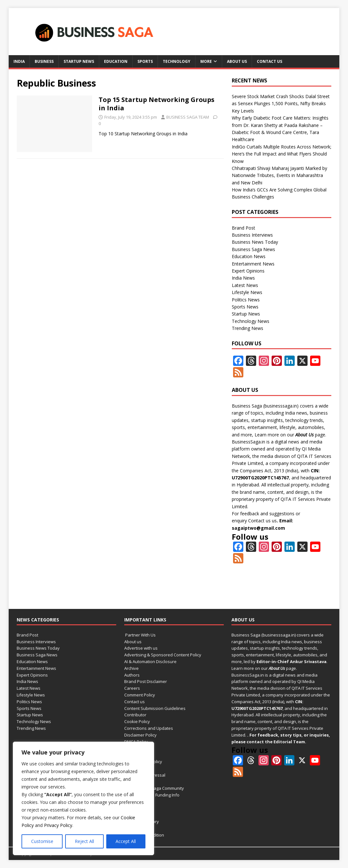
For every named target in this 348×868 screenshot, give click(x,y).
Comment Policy (140, 695)
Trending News (248, 328)
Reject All (84, 841)
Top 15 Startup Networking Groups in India (157, 104)
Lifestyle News (247, 292)
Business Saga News (253, 249)
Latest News (245, 285)
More (206, 61)
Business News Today (255, 242)
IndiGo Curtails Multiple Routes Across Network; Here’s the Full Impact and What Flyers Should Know (282, 154)
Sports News (245, 307)
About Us (304, 435)
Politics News (246, 300)
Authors (132, 675)
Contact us (270, 61)
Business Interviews (252, 235)
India (19, 61)
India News (243, 278)
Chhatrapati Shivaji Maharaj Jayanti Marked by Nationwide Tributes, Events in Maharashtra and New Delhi (279, 175)
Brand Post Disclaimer (146, 681)
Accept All (126, 841)
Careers (132, 688)
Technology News (251, 321)
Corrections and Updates (149, 728)
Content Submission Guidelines (155, 708)
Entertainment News (253, 264)
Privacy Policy (58, 825)
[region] (83, 798)
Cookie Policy (137, 721)
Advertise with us (141, 648)
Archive (131, 668)
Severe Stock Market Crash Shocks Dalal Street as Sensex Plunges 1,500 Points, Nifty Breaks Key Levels (281, 104)
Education (116, 61)
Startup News (79, 61)
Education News (249, 256)
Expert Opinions (248, 271)
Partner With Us (140, 635)
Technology (177, 61)
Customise (42, 841)
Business (44, 61)
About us (237, 61)
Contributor (135, 715)
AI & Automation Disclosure (150, 662)
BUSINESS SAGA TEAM (188, 117)
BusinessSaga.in (248, 442)
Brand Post (244, 228)
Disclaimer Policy (140, 735)
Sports (145, 61)
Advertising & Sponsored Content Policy (163, 655)
